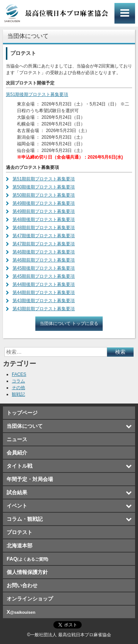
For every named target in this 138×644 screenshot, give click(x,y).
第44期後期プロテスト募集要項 (44, 284)
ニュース (17, 439)
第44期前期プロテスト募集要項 (44, 292)
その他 (18, 388)
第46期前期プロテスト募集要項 (44, 260)
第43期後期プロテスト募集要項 (44, 301)
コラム (18, 381)
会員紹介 (17, 453)
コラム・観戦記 (25, 519)
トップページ (22, 413)
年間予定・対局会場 (30, 479)
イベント (17, 506)
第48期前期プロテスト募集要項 (44, 228)
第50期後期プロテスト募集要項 (44, 187)
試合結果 (17, 492)
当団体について (25, 426)
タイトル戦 (20, 466)
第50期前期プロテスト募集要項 (44, 195)
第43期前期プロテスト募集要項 (44, 309)
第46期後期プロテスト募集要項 (44, 252)
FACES (19, 374)
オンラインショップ (30, 599)
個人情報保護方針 (27, 572)
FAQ (27, 559)
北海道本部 (20, 546)
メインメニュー (125, 13)
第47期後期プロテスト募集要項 (44, 236)
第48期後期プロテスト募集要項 (44, 219)
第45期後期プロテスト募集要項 (44, 268)
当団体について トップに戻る (69, 323)
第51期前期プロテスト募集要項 (44, 179)
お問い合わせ (22, 585)
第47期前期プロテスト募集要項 (44, 244)
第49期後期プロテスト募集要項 (44, 203)
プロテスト (20, 532)
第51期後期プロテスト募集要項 (37, 94)
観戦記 (18, 394)
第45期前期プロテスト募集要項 (44, 276)
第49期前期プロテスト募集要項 (44, 211)
